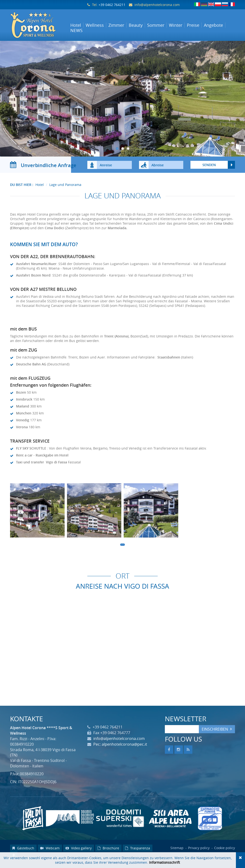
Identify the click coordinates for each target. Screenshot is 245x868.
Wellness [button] (95, 25)
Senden (209, 170)
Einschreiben (215, 734)
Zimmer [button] (116, 25)
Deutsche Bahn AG (31, 369)
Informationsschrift (164, 862)
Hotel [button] (76, 25)
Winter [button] (176, 25)
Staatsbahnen (169, 362)
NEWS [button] (76, 30)
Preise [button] (193, 25)
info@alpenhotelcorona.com (157, 5)
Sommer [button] (156, 25)
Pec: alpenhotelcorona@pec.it (120, 749)
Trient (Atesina (116, 341)
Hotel (40, 190)
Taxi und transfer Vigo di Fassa (42, 467)
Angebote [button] (213, 25)
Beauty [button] (136, 25)
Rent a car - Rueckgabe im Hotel (42, 460)
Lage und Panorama (65, 190)
